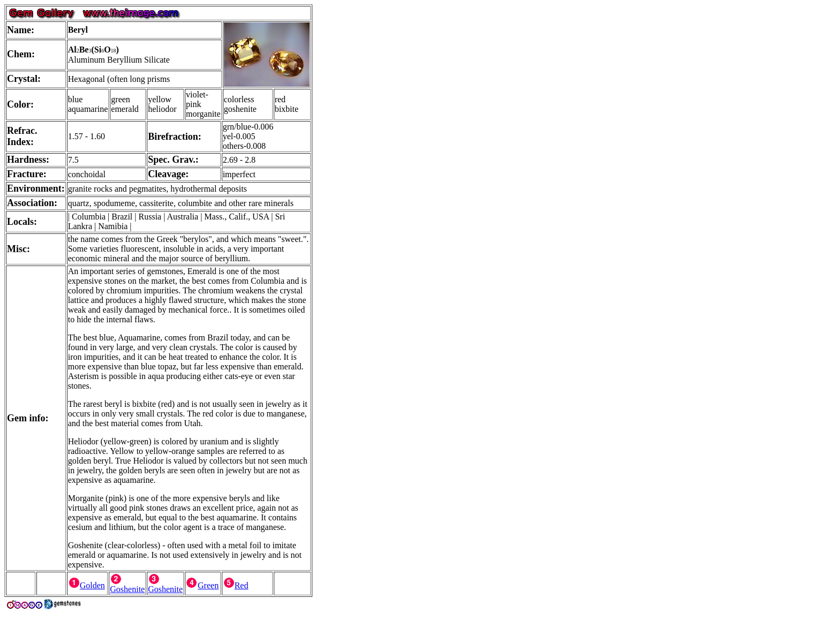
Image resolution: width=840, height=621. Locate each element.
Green (202, 585)
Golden (87, 585)
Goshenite (127, 585)
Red (236, 585)
